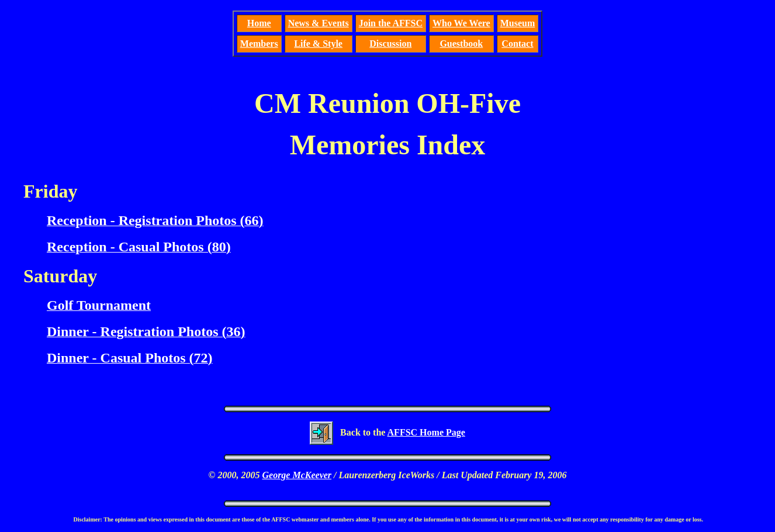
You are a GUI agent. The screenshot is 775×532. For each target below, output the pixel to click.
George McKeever (297, 475)
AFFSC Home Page (426, 432)
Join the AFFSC (391, 23)
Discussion (390, 44)
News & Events (319, 23)
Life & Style (318, 44)
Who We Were (461, 23)
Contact (517, 44)
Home (259, 23)
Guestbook (461, 44)
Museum (518, 23)
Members (259, 44)
